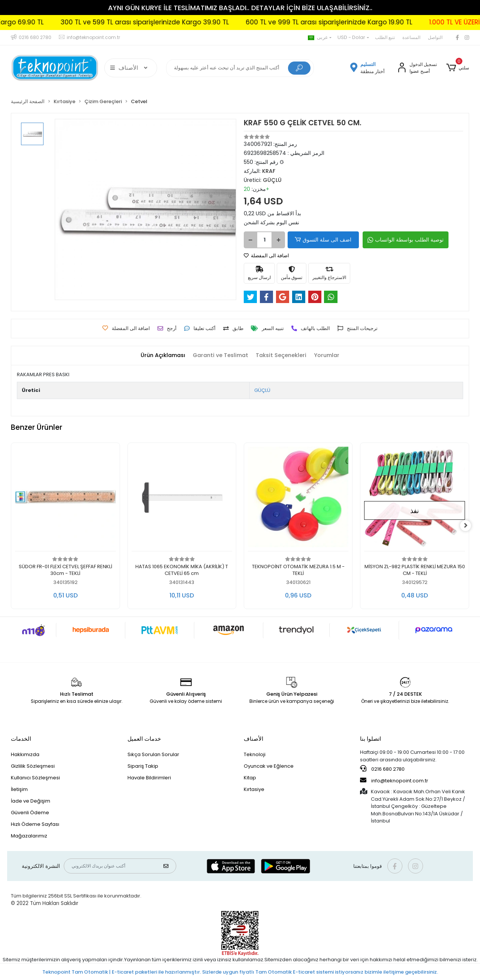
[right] (469, 526)
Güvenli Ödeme (30, 813)
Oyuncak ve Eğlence (269, 766)
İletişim (19, 789)
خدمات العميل (144, 739)
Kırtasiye (254, 789)
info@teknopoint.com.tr (394, 780)
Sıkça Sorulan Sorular (153, 754)
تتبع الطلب (385, 37)
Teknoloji (255, 754)
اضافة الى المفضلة (266, 256)
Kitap (250, 778)
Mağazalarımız (29, 836)
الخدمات (21, 739)
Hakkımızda (25, 754)
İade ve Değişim (31, 801)
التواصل (435, 37)
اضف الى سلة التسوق (322, 240)
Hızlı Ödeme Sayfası (35, 824)
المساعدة (411, 37)
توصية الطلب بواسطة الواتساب (402, 240)
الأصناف (253, 739)
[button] (457, 68)
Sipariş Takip (143, 766)
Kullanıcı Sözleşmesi (35, 778)
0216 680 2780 (382, 769)
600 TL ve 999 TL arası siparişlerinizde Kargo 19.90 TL (355, 22)
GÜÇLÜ (262, 390)
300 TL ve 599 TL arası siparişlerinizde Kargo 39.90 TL (170, 22)
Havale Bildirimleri (149, 778)
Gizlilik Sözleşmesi (33, 766)
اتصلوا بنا (370, 739)
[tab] (160, 355)
